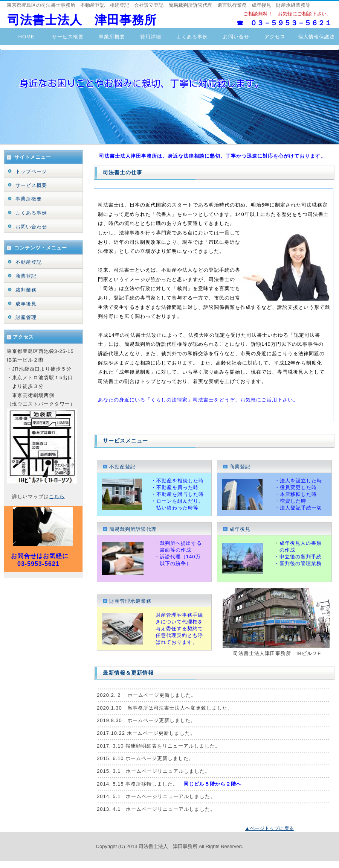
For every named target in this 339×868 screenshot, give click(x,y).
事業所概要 (109, 37)
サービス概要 (68, 37)
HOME (27, 37)
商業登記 (239, 467)
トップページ (31, 171)
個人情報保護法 (316, 37)
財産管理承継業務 (129, 601)
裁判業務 (26, 290)
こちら (57, 496)
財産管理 (26, 317)
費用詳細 (151, 37)
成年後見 (239, 529)
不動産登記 (122, 467)
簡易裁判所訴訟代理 (132, 529)
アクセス (280, 37)
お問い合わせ (31, 227)
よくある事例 (192, 37)
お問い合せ (234, 37)
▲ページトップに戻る (269, 828)
